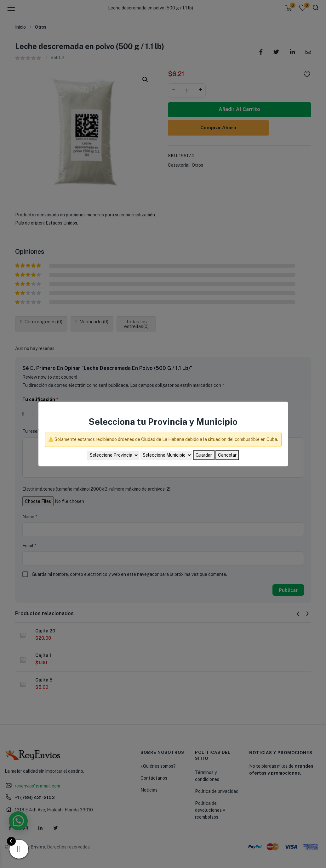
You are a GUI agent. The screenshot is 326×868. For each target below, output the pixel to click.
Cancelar (227, 455)
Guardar (204, 455)
